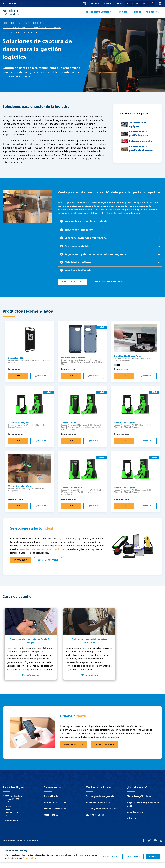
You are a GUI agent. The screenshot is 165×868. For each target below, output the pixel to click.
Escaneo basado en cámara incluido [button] (84, 228)
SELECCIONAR (21, 566)
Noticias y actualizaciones (55, 809)
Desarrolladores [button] (152, 15)
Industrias (136, 15)
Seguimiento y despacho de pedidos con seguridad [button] (94, 260)
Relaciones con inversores (56, 815)
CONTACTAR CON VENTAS (48, 566)
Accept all (153, 862)
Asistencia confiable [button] (75, 252)
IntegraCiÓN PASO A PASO (72, 288)
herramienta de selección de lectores (39, 555)
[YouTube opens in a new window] (155, 847)
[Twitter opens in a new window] (149, 847)
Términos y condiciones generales (100, 802)
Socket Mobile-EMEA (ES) (15, 29)
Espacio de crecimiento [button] (76, 236)
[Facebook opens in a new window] (143, 847)
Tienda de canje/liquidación (139, 802)
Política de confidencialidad (98, 809)
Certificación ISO (51, 821)
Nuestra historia (51, 802)
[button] (160, 3)
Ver (18, 382)
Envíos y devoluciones (95, 821)
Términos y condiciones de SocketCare (102, 815)
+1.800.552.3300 (22, 813)
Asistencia (95, 4)
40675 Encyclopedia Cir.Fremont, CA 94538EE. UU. (14, 805)
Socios (119, 4)
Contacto (108, 4)
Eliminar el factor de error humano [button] (83, 244)
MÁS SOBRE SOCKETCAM (74, 750)
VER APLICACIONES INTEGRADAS (109, 288)
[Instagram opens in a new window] (161, 847)
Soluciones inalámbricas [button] (77, 277)
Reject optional (134, 862)
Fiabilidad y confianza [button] (76, 268)
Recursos (123, 15)
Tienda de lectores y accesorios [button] (98, 15)
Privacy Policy (29, 864)
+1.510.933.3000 (22, 818)
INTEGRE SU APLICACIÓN (105, 750)
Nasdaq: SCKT (12, 827)
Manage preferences (111, 862)
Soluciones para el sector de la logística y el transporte (32, 34)
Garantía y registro (135, 818)
